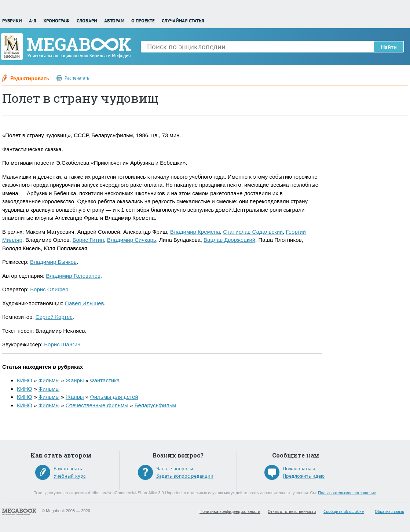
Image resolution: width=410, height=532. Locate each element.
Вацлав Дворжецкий (229, 240)
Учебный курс (69, 476)
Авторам (114, 21)
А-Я (33, 21)
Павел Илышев (84, 303)
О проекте (143, 21)
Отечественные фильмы (97, 405)
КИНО (25, 380)
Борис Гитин (88, 240)
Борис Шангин (62, 344)
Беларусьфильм (155, 405)
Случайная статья (183, 21)
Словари (87, 21)
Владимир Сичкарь (132, 240)
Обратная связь (389, 511)
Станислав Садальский (253, 232)
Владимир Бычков (53, 262)
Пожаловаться (299, 469)
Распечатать (77, 78)
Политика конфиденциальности (230, 511)
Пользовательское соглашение (347, 493)
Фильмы (49, 380)
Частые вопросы (175, 469)
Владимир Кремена (195, 232)
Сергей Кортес (54, 317)
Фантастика (105, 380)
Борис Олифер (49, 289)
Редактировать (30, 78)
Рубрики (12, 21)
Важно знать (68, 469)
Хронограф (56, 21)
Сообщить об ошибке (344, 511)
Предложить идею (304, 476)
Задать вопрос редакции (185, 476)
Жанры (75, 380)
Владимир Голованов (73, 276)
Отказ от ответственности (292, 511)
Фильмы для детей (114, 397)
